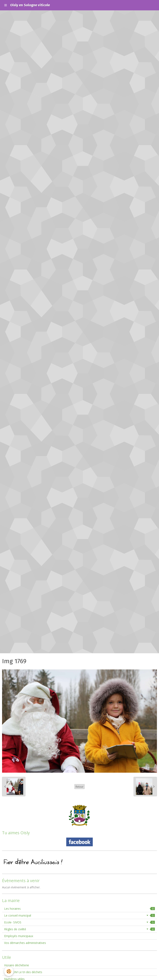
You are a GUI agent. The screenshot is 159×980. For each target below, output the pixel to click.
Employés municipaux (19, 936)
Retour (79, 787)
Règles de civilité (79, 929)
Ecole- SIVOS (79, 922)
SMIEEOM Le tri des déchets (23, 972)
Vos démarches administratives (25, 943)
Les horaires (79, 909)
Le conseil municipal (79, 915)
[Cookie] (9, 971)
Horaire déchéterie (17, 965)
